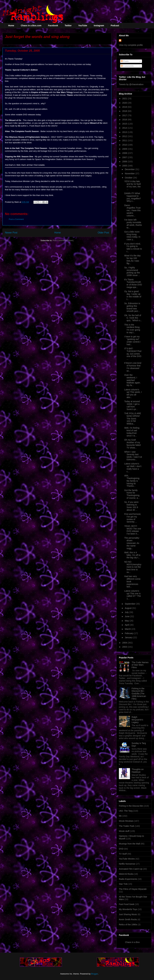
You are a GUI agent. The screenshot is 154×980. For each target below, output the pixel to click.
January (129, 637)
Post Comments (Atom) (63, 240)
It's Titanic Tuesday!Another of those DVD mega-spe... (133, 283)
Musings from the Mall (129, 844)
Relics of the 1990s (128, 925)
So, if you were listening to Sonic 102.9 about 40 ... (131, 506)
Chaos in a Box (132, 942)
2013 (125, 132)
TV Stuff (123, 854)
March (128, 629)
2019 (125, 107)
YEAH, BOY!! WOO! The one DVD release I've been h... (133, 530)
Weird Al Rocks (126, 874)
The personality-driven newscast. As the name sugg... (132, 543)
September (130, 604)
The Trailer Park (127, 826)
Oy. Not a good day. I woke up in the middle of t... (133, 295)
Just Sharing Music (128, 914)
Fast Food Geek (127, 904)
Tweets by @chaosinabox (131, 84)
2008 (125, 153)
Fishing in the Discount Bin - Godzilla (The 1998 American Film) (139, 694)
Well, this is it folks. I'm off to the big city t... (132, 555)
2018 (125, 111)
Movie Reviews (126, 821)
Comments (127, 66)
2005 (125, 166)
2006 (125, 162)
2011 (125, 140)
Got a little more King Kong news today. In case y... (132, 236)
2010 (125, 145)
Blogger (94, 974)
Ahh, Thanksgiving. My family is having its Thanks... (132, 481)
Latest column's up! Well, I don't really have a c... (133, 467)
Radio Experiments (128, 879)
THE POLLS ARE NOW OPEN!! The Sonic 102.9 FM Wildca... (133, 419)
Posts (125, 61)
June (127, 616)
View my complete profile (131, 45)
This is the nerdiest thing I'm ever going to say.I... (132, 329)
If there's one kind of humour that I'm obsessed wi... (133, 367)
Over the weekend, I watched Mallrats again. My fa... (132, 380)
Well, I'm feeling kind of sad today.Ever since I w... (132, 432)
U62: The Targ (126, 811)
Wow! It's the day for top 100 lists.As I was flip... (132, 259)
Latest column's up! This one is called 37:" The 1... (133, 595)
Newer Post (11, 233)
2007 (125, 157)
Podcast (115, 26)
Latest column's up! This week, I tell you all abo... (133, 393)
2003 (125, 647)
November (130, 174)
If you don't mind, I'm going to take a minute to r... (133, 248)
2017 (125, 115)
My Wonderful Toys (128, 909)
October (129, 178)
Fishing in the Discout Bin (131, 806)
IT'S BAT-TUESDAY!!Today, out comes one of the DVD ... (133, 354)
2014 (125, 128)
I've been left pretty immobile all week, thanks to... (133, 224)
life (120, 816)
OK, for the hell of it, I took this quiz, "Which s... (133, 318)
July (127, 612)
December (130, 169)
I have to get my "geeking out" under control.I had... (132, 340)
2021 (125, 99)
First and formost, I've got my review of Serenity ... (133, 518)
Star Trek (123, 884)
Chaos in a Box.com (31, 26)
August (128, 608)
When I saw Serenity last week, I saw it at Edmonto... (133, 456)
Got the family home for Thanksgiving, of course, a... (132, 494)
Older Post (103, 233)
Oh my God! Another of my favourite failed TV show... (132, 444)
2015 (125, 124)
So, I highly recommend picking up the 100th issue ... (132, 271)
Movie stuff (124, 831)
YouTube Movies (127, 859)
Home (11, 26)
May (127, 621)
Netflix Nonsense (127, 864)
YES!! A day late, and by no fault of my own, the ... (133, 185)
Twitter (68, 26)
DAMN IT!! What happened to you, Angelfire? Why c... (133, 197)
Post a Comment (16, 219)
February (129, 633)
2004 (125, 643)
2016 (125, 120)
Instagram (99, 26)
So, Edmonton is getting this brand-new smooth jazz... (132, 307)
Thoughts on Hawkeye (138, 771)
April (127, 625)
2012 (125, 136)
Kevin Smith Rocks (128, 919)
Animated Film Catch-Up (131, 869)
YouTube (83, 26)
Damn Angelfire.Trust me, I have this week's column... (132, 210)
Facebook (53, 26)
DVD (121, 849)
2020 (125, 103)
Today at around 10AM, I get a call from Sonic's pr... (132, 405)
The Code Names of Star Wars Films (140, 665)
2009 (125, 149)
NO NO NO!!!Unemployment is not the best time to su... (133, 567)
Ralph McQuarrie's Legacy (137, 720)
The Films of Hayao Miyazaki (133, 889)
